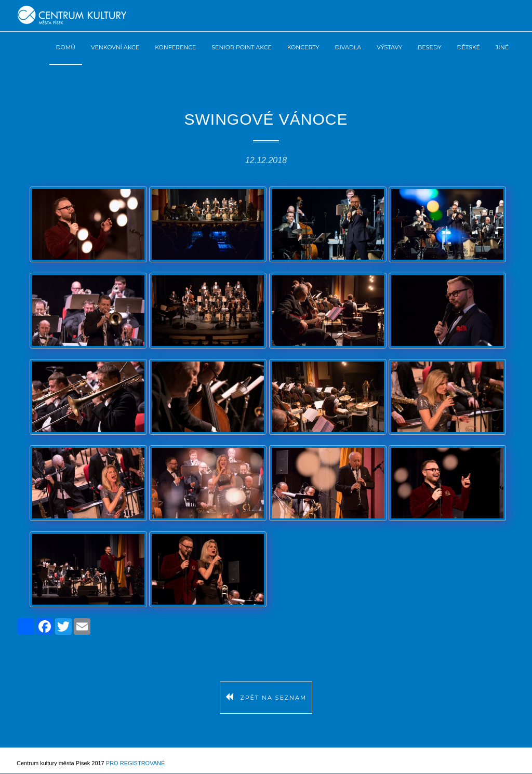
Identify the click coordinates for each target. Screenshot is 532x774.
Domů (66, 47)
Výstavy (389, 47)
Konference (175, 47)
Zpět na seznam (266, 698)
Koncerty (303, 47)
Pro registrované (135, 763)
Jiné (502, 47)
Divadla (348, 47)
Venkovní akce (115, 47)
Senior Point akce (241, 47)
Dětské (468, 47)
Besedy (430, 47)
